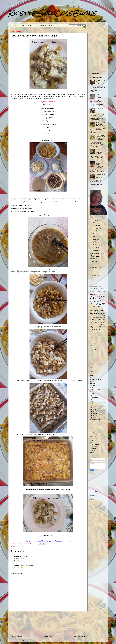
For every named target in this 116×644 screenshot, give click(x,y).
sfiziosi (98, 325)
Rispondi (17, 561)
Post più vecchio (80, 637)
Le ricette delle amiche (95, 268)
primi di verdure (100, 313)
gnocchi (102, 300)
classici (100, 295)
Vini (101, 330)
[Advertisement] (48, 623)
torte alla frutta (94, 447)
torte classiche (101, 328)
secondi (93, 319)
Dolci (92, 298)
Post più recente (16, 637)
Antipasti (92, 290)
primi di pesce (93, 413)
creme (99, 296)
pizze (101, 308)
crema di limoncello (95, 362)
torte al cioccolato (96, 326)
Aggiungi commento (16, 574)
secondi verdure (100, 322)
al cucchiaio (95, 288)
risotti (98, 317)
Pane (101, 305)
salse (104, 317)
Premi (91, 264)
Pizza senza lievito (101, 123)
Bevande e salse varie (100, 293)
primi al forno (19, 546)
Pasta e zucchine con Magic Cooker (101, 136)
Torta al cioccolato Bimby (101, 81)
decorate (103, 296)
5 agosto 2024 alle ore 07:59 (27, 556)
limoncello (92, 303)
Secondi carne (101, 319)
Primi (98, 310)
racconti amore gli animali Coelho (96, 420)
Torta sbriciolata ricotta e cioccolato (100, 110)
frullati (98, 300)
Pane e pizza (93, 394)
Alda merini (103, 288)
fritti (95, 300)
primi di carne (97, 312)
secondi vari (93, 435)
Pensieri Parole (93, 261)
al (90, 288)
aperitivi (92, 293)
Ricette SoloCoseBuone (52, 13)
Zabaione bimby (100, 149)
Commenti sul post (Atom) (23, 640)
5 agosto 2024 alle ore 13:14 (27, 566)
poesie (104, 308)
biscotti (92, 295)
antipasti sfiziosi (101, 291)
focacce (91, 300)
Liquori (104, 303)
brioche (96, 295)
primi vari (92, 315)
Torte (103, 324)
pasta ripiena (101, 306)
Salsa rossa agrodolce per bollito (100, 163)
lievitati (104, 302)
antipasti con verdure (95, 348)
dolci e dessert (100, 298)
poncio (91, 310)
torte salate (92, 330)
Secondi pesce (94, 321)
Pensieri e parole (95, 308)
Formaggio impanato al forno (101, 95)
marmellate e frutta (94, 305)
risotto (101, 317)
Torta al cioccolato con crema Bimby (101, 175)
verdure (98, 330)
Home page (48, 637)
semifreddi (92, 325)
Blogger (101, 282)
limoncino (98, 303)
